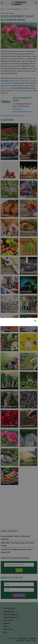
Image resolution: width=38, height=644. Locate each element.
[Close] (35, 321)
